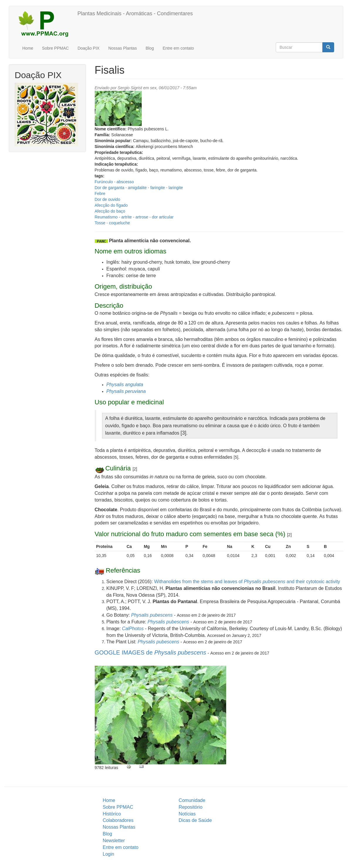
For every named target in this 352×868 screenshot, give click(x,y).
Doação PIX (88, 48)
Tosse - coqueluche (112, 223)
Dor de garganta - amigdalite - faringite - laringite (139, 188)
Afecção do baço (110, 211)
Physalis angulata (125, 385)
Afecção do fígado (111, 205)
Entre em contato (178, 48)
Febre (100, 194)
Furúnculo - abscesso (114, 182)
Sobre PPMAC (55, 48)
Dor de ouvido (108, 199)
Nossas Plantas (122, 48)
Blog (150, 48)
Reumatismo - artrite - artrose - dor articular (134, 217)
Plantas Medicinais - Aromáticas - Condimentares (135, 14)
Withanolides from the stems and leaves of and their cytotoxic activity (247, 582)
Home (28, 48)
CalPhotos (133, 629)
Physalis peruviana (126, 391)
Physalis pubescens (152, 615)
